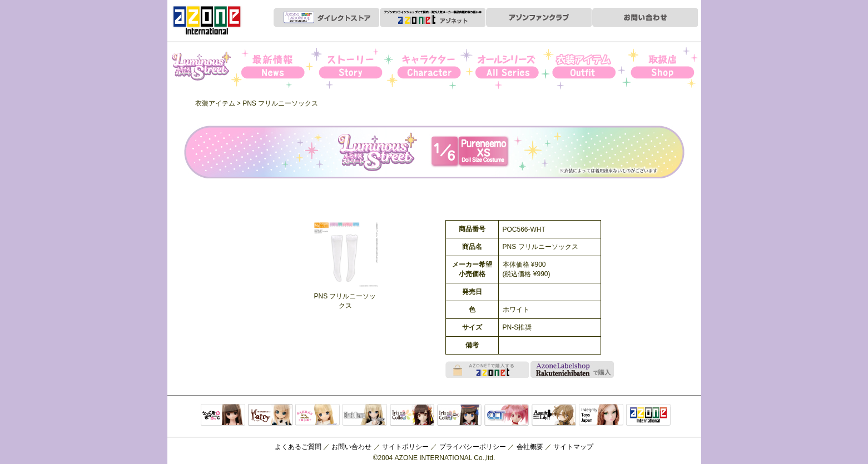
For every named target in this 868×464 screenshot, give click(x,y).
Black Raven (365, 416)
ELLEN (459, 416)
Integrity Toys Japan (601, 416)
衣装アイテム (587, 67)
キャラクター (435, 67)
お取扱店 (663, 67)
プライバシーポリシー (473, 447)
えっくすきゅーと (223, 416)
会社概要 (530, 447)
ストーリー (358, 67)
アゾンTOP (648, 416)
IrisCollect (412, 416)
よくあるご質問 (298, 447)
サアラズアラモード (318, 416)
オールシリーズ (511, 67)
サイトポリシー (405, 447)
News (282, 67)
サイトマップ (573, 447)
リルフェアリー (270, 416)
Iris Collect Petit (206, 67)
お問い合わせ (351, 447)
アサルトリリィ (554, 416)
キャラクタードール (507, 416)
